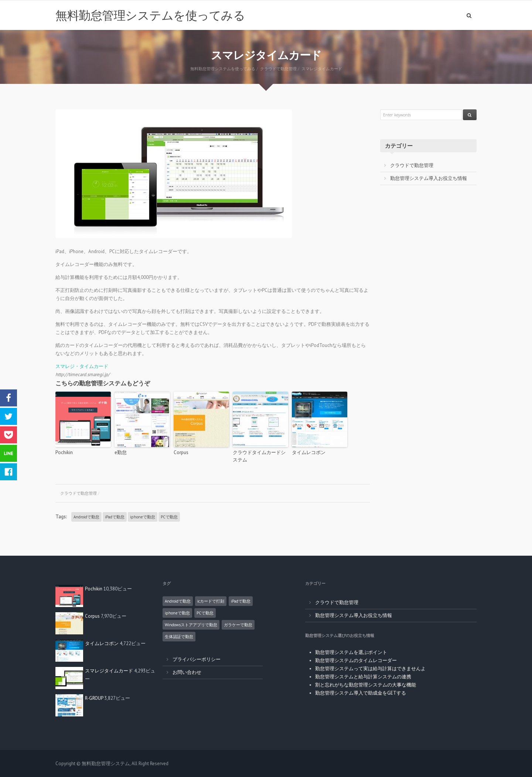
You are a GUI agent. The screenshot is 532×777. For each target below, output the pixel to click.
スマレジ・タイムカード (82, 366)
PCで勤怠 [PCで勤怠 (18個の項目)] (205, 613)
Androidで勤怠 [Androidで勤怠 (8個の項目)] (178, 601)
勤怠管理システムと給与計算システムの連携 (363, 677)
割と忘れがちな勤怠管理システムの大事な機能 (366, 685)
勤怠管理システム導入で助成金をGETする (361, 693)
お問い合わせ (187, 672)
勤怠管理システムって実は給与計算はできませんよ (370, 669)
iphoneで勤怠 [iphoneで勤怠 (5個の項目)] (177, 613)
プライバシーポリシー (197, 659)
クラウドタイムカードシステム (259, 456)
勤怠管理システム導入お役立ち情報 (429, 178)
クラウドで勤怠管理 (79, 493)
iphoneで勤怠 (143, 517)
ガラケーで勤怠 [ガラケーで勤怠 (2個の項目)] (238, 625)
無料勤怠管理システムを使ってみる (150, 15)
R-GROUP (94, 698)
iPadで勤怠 (115, 517)
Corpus (181, 452)
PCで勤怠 (169, 517)
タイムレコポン (309, 452)
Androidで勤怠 (86, 517)
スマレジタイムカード (109, 671)
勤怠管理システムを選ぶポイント (351, 652)
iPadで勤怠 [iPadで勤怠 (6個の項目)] (241, 601)
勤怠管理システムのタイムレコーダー (356, 660)
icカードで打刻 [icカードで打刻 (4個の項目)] (211, 601)
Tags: (61, 517)
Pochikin (64, 452)
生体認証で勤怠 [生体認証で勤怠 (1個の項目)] (179, 637)
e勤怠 (121, 452)
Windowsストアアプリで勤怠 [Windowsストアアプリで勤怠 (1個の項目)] (191, 625)
